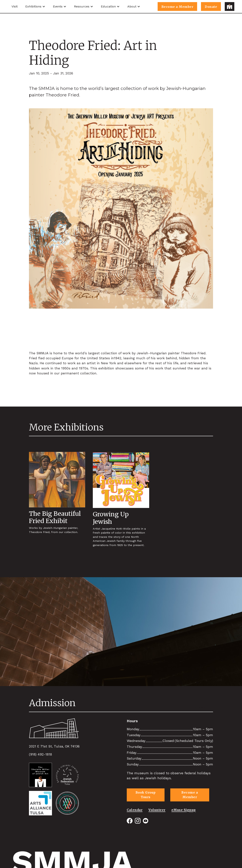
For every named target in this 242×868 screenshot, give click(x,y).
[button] (35, 7)
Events (58, 6)
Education (108, 6)
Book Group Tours (146, 795)
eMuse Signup (184, 810)
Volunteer (157, 810)
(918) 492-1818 (40, 754)
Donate (211, 7)
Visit (15, 6)
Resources (82, 6)
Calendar (135, 810)
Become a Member (177, 7)
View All (202, 707)
